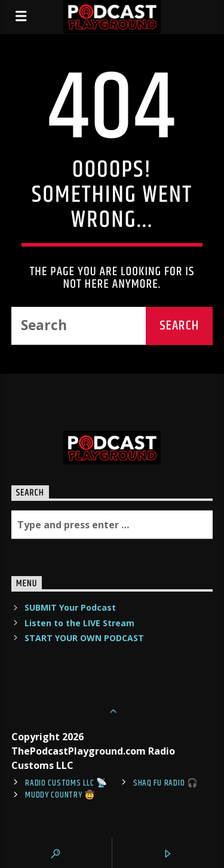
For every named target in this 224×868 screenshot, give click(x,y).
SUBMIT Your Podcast (70, 607)
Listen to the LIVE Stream (79, 623)
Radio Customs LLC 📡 (66, 783)
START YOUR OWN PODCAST (84, 638)
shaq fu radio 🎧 (166, 783)
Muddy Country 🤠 (60, 795)
